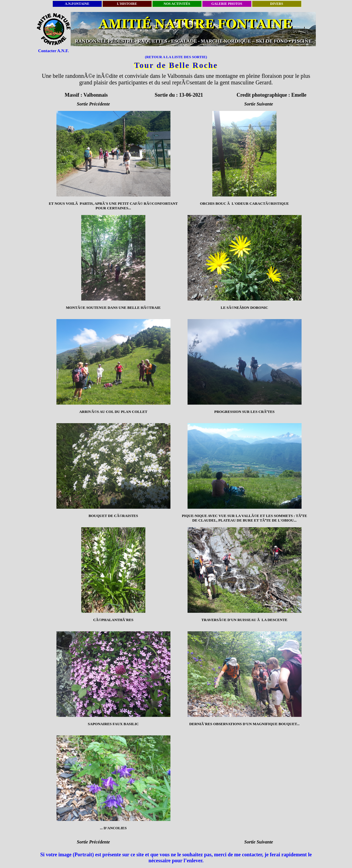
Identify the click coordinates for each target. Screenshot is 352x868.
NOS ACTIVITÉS (177, 4)
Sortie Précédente (93, 104)
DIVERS (277, 4)
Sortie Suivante (259, 104)
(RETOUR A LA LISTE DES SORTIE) (176, 57)
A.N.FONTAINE (77, 4)
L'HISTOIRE (127, 4)
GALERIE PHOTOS (227, 4)
